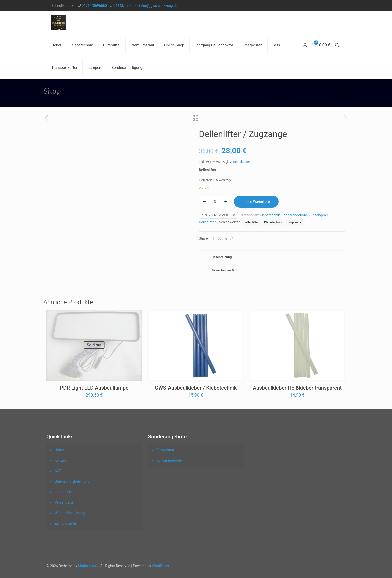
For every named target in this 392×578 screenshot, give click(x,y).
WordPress (160, 566)
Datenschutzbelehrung (72, 481)
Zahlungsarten (66, 523)
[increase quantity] (226, 202)
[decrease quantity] (205, 202)
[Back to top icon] (344, 564)
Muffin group (88, 566)
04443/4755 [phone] (123, 6)
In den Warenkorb (256, 202)
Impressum (63, 492)
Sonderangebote (294, 215)
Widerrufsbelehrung (70, 513)
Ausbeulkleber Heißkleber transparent (297, 388)
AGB (58, 471)
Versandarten (65, 502)
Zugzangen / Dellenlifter (286, 96)
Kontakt (61, 460)
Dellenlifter (251, 222)
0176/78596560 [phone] (94, 6)
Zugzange (294, 222)
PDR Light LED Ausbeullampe (94, 388)
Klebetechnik (330, 90)
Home (307, 90)
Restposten (165, 450)
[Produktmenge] (215, 202)
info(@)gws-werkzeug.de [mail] (158, 6)
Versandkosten (240, 162)
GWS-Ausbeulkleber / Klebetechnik (196, 388)
